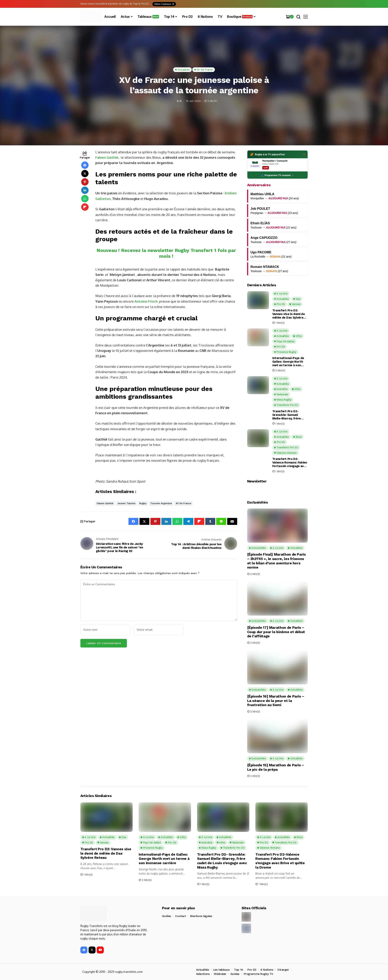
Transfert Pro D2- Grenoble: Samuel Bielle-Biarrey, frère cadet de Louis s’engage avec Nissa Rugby (290, 415)
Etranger (283, 970)
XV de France (184, 503)
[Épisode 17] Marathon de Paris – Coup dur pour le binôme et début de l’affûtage (276, 632)
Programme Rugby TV (258, 974)
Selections (203, 974)
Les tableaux (222, 970)
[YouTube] (100, 950)
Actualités (203, 970)
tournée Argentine (161, 503)
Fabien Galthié (107, 157)
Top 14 (238, 970)
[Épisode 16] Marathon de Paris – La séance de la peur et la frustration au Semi (276, 701)
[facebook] (84, 950)
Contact (180, 916)
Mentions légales (201, 916)
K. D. (179, 101)
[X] (92, 950)
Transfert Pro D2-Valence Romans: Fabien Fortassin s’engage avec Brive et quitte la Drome (290, 462)
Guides (166, 916)
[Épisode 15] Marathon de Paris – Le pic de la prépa (276, 767)
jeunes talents (126, 503)
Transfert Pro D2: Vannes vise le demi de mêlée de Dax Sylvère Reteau (289, 314)
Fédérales (220, 974)
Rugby (143, 503)
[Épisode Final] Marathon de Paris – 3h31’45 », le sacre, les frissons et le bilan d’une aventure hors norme (276, 561)
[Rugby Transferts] (91, 17)
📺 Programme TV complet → (277, 175)
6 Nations (267, 970)
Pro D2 (252, 970)
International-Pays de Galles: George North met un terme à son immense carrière (288, 362)
